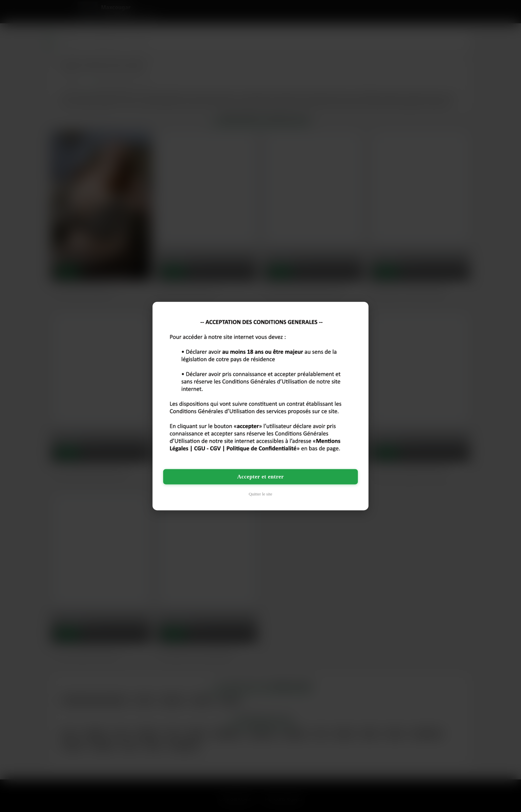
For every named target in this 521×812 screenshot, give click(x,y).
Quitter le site (261, 494)
